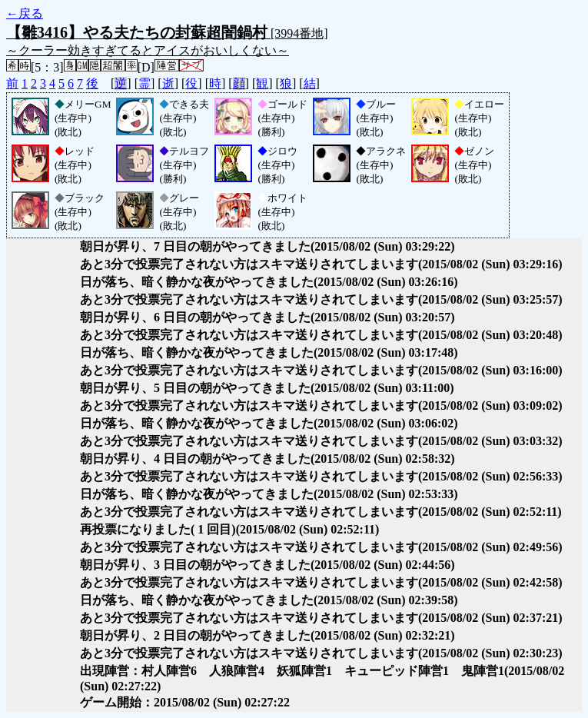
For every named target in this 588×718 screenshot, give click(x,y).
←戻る (25, 13)
